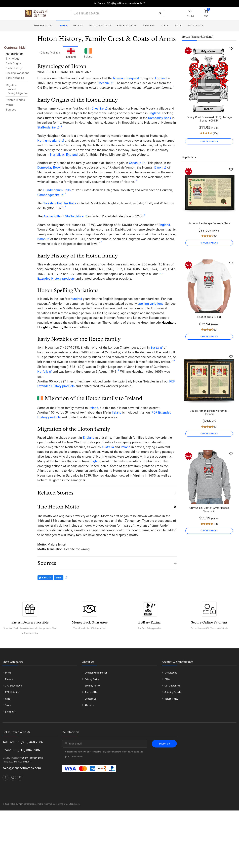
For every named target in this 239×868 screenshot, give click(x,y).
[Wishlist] (231, 48)
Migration (11, 85)
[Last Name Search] (117, 13)
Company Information (96, 673)
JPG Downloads (100, 26)
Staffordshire (46, 127)
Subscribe (164, 744)
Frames (9, 679)
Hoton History (15, 54)
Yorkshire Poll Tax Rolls (60, 203)
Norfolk (55, 155)
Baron (158, 167)
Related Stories (15, 100)
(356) (215, 133)
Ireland (12, 89)
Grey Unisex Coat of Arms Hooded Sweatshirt (209, 510)
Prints (78, 26)
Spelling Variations (18, 73)
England (161, 78)
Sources (11, 110)
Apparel (149, 26)
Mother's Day (43, 26)
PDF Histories (127, 26)
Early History (14, 68)
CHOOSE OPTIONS (209, 141)
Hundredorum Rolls (57, 190)
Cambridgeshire (48, 195)
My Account (197, 26)
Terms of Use (91, 692)
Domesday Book (160, 118)
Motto (10, 105)
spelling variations (151, 304)
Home (63, 26)
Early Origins (14, 63)
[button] (107, 491)
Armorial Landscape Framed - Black (209, 223)
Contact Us (91, 699)
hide (22, 48)
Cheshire (104, 83)
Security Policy (92, 686)
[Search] (160, 14)
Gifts (165, 26)
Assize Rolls (52, 216)
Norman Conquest (126, 78)
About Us (90, 705)
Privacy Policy (92, 679)
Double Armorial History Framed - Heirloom (209, 412)
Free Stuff (10, 712)
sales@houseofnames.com (22, 768)
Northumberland (49, 141)
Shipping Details (173, 692)
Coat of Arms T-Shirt (209, 317)
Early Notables (15, 78)
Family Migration (18, 93)
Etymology (13, 59)
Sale (178, 26)
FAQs (167, 679)
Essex (154, 347)
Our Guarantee (172, 686)
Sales (8, 705)
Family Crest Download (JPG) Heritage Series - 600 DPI (209, 119)
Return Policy (171, 699)
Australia (108, 447)
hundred (76, 299)
